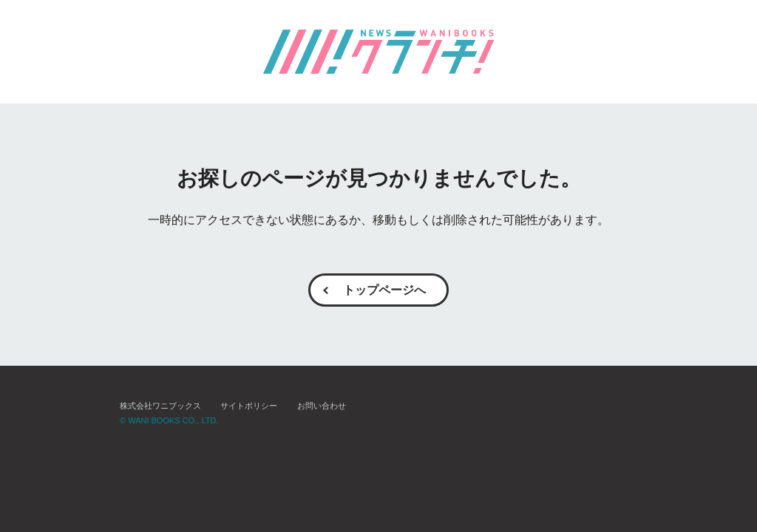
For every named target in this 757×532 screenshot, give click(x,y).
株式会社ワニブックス (160, 406)
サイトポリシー (249, 406)
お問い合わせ (322, 406)
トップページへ (384, 290)
